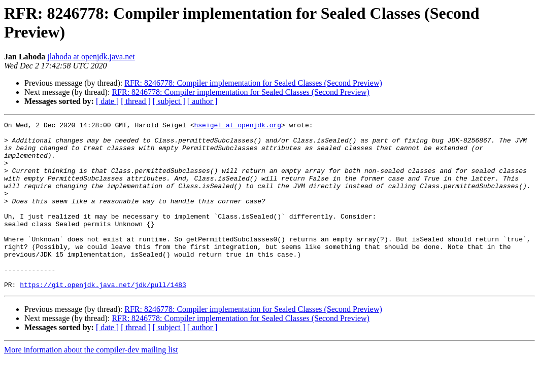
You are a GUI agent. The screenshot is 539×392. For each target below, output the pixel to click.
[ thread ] (136, 101)
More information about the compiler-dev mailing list (91, 383)
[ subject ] (169, 101)
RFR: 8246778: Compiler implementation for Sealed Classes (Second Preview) (253, 83)
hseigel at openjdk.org (238, 126)
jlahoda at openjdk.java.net (91, 57)
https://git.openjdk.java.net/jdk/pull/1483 (103, 318)
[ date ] (107, 101)
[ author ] (203, 101)
